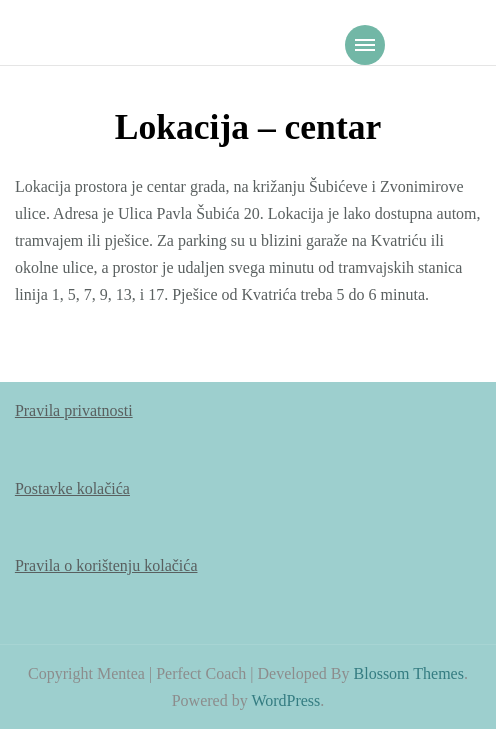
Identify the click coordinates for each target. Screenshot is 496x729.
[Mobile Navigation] (365, 45)
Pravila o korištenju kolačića (106, 565)
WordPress (285, 700)
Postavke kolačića (72, 488)
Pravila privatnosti (74, 410)
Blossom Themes (409, 673)
